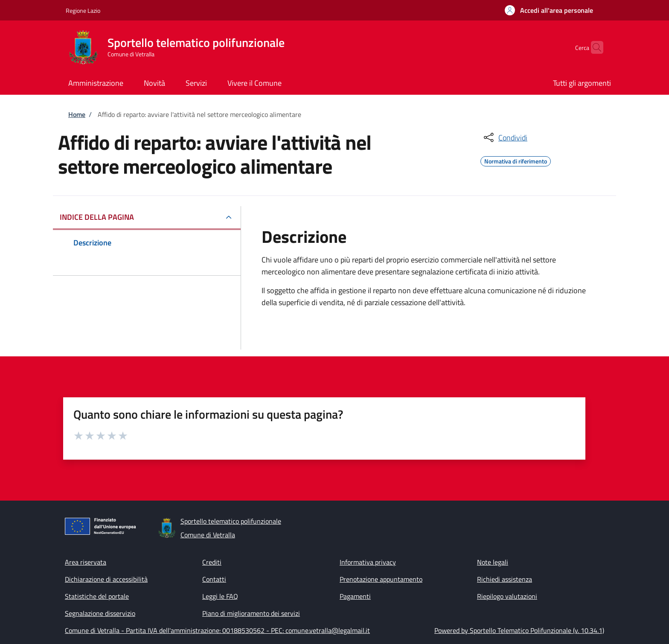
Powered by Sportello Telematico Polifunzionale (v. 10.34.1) (519, 630)
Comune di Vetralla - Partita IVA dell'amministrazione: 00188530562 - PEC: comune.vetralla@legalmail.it (217, 630)
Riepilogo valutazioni (507, 596)
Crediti (212, 562)
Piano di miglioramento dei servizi (251, 613)
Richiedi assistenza (505, 579)
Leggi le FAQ (220, 596)
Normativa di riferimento (516, 160)
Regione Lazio (83, 10)
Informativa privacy (368, 562)
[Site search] (593, 47)
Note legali (493, 562)
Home (77, 114)
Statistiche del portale (97, 596)
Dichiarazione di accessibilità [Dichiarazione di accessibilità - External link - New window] (106, 579)
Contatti (214, 579)
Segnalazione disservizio (100, 613)
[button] (549, 10)
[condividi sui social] (505, 137)
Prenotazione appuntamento (381, 579)
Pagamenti (355, 596)
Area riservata (86, 562)
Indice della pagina (97, 217)
